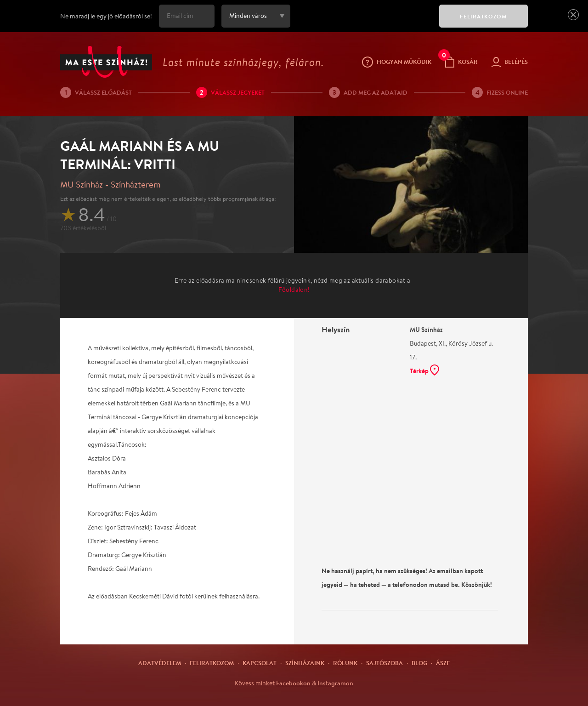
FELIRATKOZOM (483, 16)
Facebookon (293, 683)
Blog (419, 663)
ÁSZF (443, 663)
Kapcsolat (260, 663)
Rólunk (345, 663)
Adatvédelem (160, 663)
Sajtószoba (384, 663)
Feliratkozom (212, 663)
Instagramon (335, 683)
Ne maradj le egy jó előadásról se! (106, 16)
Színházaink (305, 663)
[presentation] (362, 23)
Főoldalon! (294, 290)
